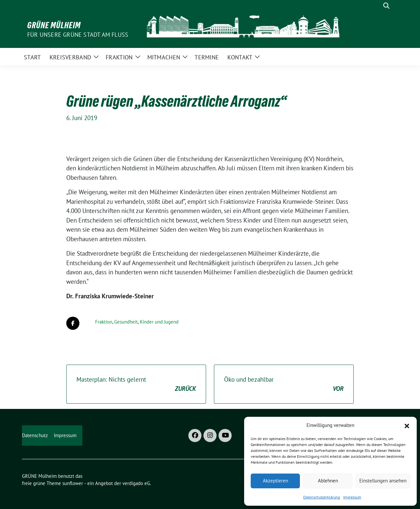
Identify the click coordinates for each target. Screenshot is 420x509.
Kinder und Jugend (159, 322)
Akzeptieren (275, 481)
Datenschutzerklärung (322, 497)
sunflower (73, 483)
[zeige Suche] (386, 6)
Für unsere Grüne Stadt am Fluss (78, 35)
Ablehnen (328, 481)
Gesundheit (126, 322)
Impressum (352, 497)
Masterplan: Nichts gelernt (136, 384)
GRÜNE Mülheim (54, 25)
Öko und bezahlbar (284, 384)
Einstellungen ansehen (383, 481)
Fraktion (104, 322)
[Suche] (377, 6)
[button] (407, 425)
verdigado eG (136, 483)
